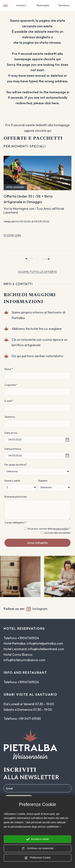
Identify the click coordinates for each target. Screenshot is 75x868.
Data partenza (13, 449)
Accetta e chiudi (38, 839)
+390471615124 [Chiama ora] (28, 638)
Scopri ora (12, 235)
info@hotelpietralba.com (45, 643)
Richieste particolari (16, 497)
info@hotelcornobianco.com (24, 660)
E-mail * (9, 401)
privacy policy (61, 529)
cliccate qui (52, 59)
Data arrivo (11, 433)
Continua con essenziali (37, 848)
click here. (52, 103)
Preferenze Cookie (37, 858)
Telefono (10, 417)
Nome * (9, 369)
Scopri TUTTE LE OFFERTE (38, 272)
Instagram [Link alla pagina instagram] (36, 609)
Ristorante (43, 5)
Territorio (64, 5)
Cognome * (11, 385)
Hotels (22, 5)
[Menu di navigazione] (5, 6)
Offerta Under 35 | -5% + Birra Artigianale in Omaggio (28, 199)
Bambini (43, 481)
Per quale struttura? (16, 465)
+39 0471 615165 (30, 719)
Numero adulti (12, 481)
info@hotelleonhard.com (46, 649)
